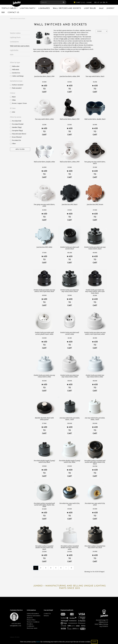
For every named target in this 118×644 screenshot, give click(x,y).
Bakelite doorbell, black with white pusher (44, 419)
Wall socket (15, 66)
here (38, 642)
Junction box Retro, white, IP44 (70, 76)
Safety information (33, 614)
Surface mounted (17, 85)
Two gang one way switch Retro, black (95, 163)
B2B (3, 13)
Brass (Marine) (16, 137)
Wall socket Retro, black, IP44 (70, 119)
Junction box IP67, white (44, 247)
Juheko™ (111, 8)
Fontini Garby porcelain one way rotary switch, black (95, 248)
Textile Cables (9, 8)
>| (71, 568)
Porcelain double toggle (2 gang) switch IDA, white (70, 461)
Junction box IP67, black (70, 205)
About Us (30, 618)
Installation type (16, 81)
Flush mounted (16, 88)
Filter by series (16, 117)
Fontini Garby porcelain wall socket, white (70, 333)
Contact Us (13, 13)
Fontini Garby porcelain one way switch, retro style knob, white (95, 333)
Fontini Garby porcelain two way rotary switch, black (70, 291)
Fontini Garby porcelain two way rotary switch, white (70, 376)
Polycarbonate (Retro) (18, 134)
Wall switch (15, 70)
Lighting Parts (27, 8)
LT (99, 2)
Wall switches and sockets (67, 8)
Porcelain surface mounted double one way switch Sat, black (44, 548)
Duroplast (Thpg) (16, 131)
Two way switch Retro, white (44, 119)
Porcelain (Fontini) (17, 124)
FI (107, 2)
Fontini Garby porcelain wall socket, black (70, 248)
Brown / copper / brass (18, 103)
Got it (94, 642)
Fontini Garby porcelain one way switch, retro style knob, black (44, 291)
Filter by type (15, 62)
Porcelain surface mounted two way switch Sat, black (95, 547)
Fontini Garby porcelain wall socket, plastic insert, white (44, 333)
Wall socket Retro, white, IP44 (70, 162)
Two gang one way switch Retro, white (44, 205)
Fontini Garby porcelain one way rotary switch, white (44, 376)
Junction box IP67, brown (95, 205)
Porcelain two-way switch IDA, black (70, 504)
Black (13, 97)
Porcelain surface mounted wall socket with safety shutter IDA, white (44, 505)
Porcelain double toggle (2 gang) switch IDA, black (44, 461)
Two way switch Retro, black (95, 76)
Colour (13, 93)
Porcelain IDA (15, 140)
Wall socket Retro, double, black (95, 119)
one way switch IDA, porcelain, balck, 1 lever (70, 419)
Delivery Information (34, 616)
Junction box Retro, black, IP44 (44, 76)
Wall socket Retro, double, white (44, 162)
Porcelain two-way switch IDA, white (95, 504)
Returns (46, 616)
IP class (13, 108)
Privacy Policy (31, 620)
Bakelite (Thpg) (16, 127)
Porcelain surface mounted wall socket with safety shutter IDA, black (95, 462)
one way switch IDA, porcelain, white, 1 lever (95, 419)
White (13, 100)
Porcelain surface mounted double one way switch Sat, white (70, 548)
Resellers (30, 624)
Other (13, 144)
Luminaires (44, 8)
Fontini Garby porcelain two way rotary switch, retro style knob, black (95, 292)
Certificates (30, 626)
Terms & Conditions (33, 622)
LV (101, 2)
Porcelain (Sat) (16, 121)
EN (104, 2)
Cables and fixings (17, 76)
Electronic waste (32, 628)
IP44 (13, 112)
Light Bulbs (90, 8)
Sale (101, 8)
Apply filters (20, 149)
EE (96, 2)
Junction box (15, 73)
